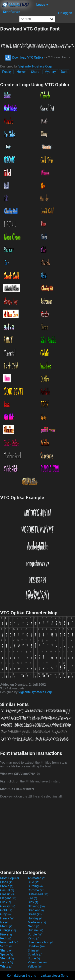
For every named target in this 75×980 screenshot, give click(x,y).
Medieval (37, 922)
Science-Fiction (41, 942)
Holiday (35, 918)
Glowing (36, 906)
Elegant (8, 898)
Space (7, 954)
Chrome (36, 890)
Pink (6, 934)
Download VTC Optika (24, 58)
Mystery (50, 72)
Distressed (38, 894)
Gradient (36, 910)
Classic (7, 894)
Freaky (7, 72)
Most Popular (10, 878)
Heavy (7, 918)
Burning (35, 886)
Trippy (7, 962)
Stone (34, 958)
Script (6, 946)
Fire (32, 898)
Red (6, 938)
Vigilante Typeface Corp (35, 66)
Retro (34, 938)
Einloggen (65, 13)
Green (35, 914)
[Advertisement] (37, 834)
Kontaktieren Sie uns (22, 976)
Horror (21, 72)
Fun (6, 902)
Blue (34, 882)
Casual (7, 890)
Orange (8, 930)
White (6, 966)
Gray (5, 914)
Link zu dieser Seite (54, 976)
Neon (34, 926)
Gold (6, 910)
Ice (4, 922)
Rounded (9, 942)
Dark (64, 72)
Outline (36, 930)
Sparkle (35, 954)
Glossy (8, 906)
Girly (33, 902)
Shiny (34, 950)
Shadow (36, 946)
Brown (7, 886)
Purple (35, 934)
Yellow (35, 966)
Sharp (35, 72)
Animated (37, 878)
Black (7, 882)
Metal (6, 926)
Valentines (37, 962)
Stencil (7, 958)
